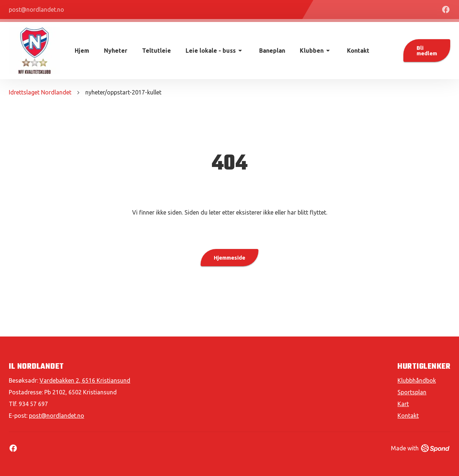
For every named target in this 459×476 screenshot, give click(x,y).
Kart (403, 404)
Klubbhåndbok (417, 380)
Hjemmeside (229, 258)
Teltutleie (156, 51)
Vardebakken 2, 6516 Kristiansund (85, 380)
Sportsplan (412, 392)
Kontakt (358, 51)
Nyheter (116, 51)
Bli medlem (427, 51)
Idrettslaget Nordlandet (40, 92)
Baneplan (272, 51)
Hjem (82, 51)
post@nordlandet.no (57, 416)
